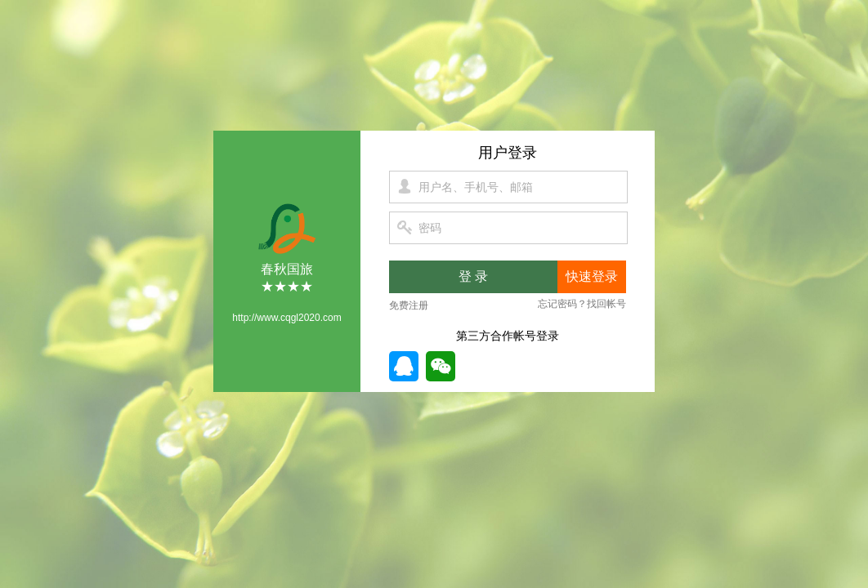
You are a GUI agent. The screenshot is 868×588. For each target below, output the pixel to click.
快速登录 (592, 276)
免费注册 (409, 305)
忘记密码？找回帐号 (582, 304)
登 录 (473, 276)
